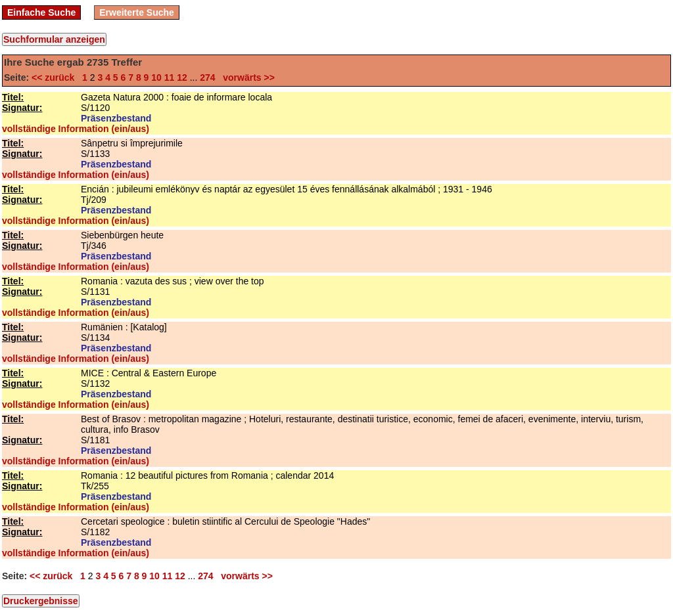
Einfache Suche (41, 12)
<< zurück (56, 77)
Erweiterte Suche (137, 12)
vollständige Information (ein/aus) (76, 129)
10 (156, 77)
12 (182, 77)
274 (207, 77)
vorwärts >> (246, 77)
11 (170, 77)
